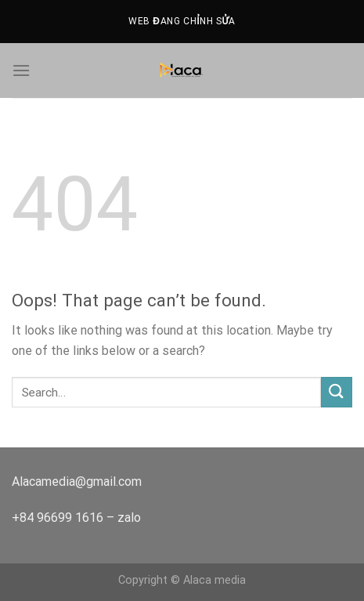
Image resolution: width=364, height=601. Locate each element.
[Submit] (337, 392)
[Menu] (21, 70)
